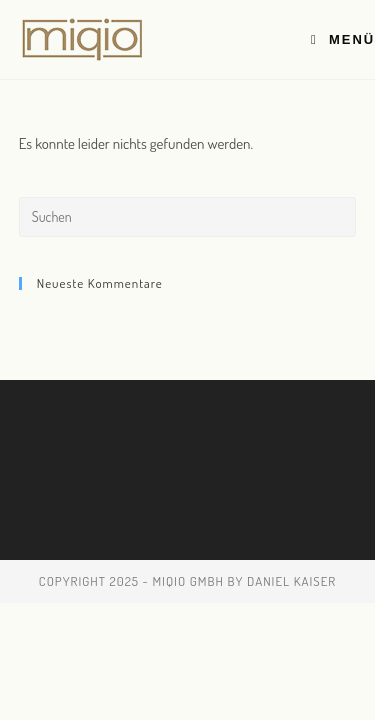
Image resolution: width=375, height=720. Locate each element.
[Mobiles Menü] (343, 39)
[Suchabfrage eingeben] (188, 217)
